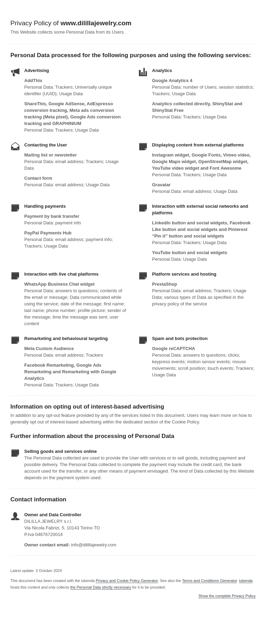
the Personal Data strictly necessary (101, 587)
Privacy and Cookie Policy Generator (127, 581)
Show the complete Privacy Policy (227, 596)
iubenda (246, 581)
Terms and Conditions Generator (210, 581)
